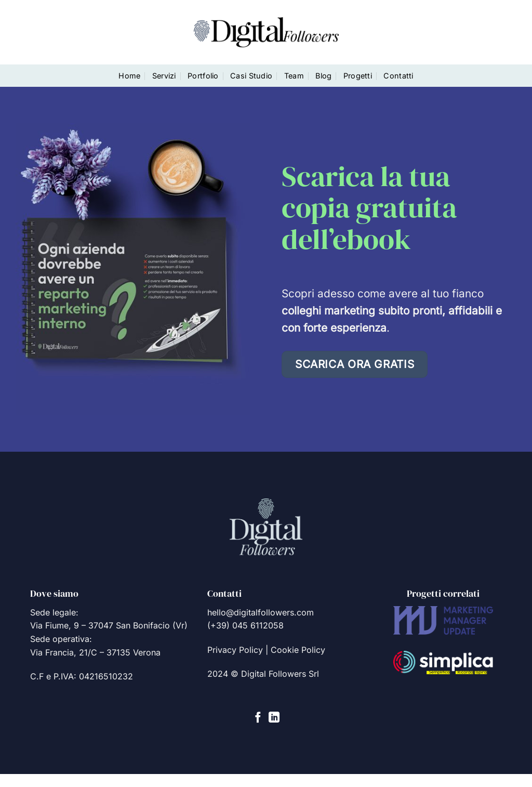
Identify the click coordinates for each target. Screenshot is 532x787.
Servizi (164, 76)
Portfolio (203, 76)
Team (294, 76)
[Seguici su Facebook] (258, 718)
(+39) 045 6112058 (245, 625)
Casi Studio (251, 76)
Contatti (398, 76)
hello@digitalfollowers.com (261, 612)
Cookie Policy (298, 650)
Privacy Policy (235, 650)
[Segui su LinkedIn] (274, 718)
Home (129, 76)
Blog (323, 76)
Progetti (358, 76)
